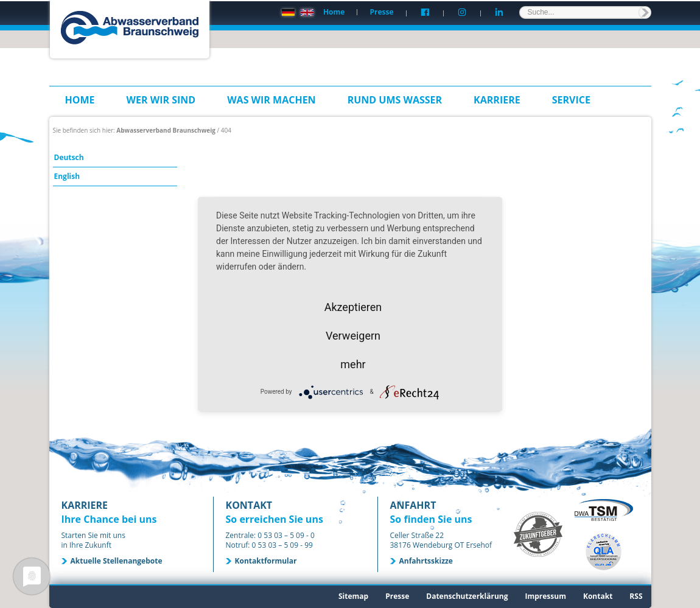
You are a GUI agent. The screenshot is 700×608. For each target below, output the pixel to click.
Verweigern (353, 335)
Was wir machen (271, 100)
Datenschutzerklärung (467, 596)
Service (571, 100)
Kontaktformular (266, 561)
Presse (381, 12)
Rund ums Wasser (395, 100)
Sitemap (353, 596)
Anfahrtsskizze (426, 561)
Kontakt (598, 596)
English (67, 176)
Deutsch (69, 157)
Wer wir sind (161, 100)
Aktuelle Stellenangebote (117, 561)
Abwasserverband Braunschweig (166, 130)
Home (334, 12)
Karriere (497, 100)
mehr (353, 364)
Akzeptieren (353, 306)
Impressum (545, 596)
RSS (636, 596)
